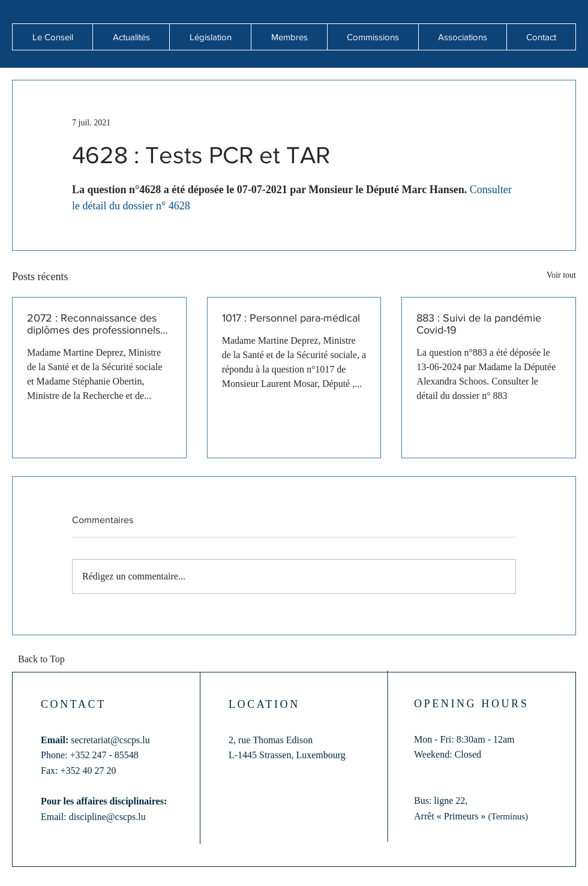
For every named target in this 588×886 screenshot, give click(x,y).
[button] (131, 37)
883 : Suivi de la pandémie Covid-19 (479, 324)
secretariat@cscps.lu (110, 740)
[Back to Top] (45, 660)
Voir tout (561, 275)
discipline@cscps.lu (107, 817)
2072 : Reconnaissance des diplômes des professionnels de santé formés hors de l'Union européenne (94, 324)
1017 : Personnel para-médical (291, 318)
